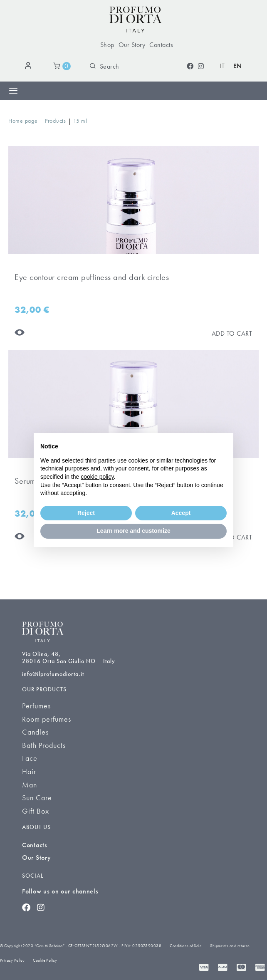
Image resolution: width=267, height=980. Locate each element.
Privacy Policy (12, 960)
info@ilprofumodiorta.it (53, 674)
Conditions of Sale (186, 946)
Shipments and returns (230, 946)
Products (56, 121)
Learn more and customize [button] (133, 531)
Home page (23, 121)
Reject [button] (86, 513)
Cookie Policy (45, 960)
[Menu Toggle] (13, 91)
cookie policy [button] (97, 477)
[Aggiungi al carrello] (232, 333)
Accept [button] (181, 513)
